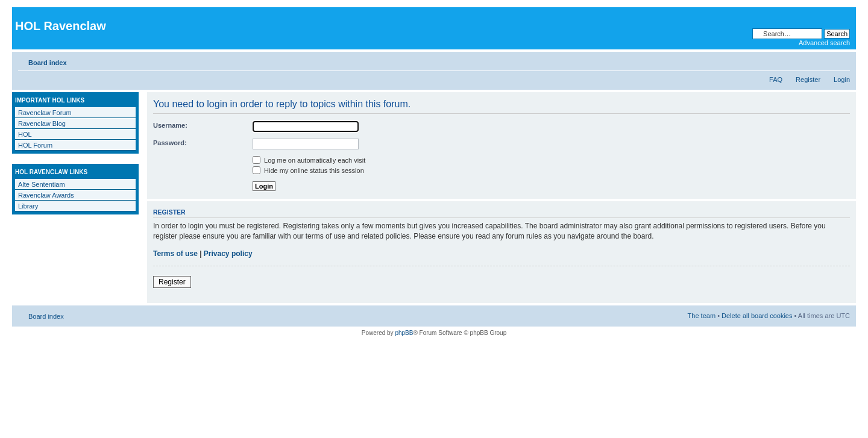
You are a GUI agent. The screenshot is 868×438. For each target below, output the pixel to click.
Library (28, 206)
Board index (48, 63)
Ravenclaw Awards (46, 195)
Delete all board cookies (757, 316)
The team (702, 316)
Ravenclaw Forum (45, 113)
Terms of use (175, 254)
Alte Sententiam (42, 184)
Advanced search (824, 43)
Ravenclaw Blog (42, 124)
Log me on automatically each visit (309, 160)
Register (808, 80)
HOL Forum (35, 145)
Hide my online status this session (308, 171)
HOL (25, 134)
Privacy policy (228, 254)
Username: (170, 125)
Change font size (841, 60)
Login (842, 80)
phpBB (404, 333)
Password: (170, 143)
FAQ (776, 80)
